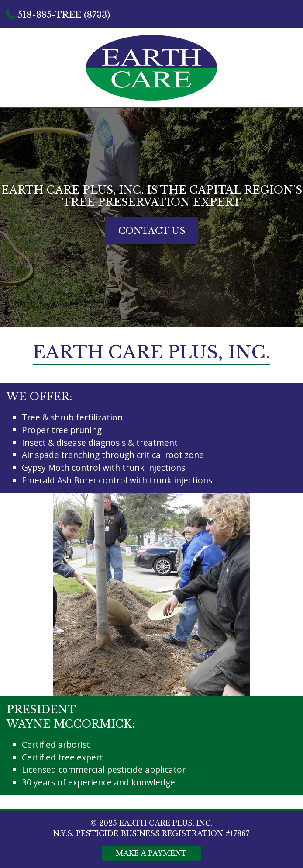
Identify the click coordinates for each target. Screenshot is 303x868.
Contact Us (152, 231)
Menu (280, 53)
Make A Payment (151, 853)
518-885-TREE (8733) (58, 15)
